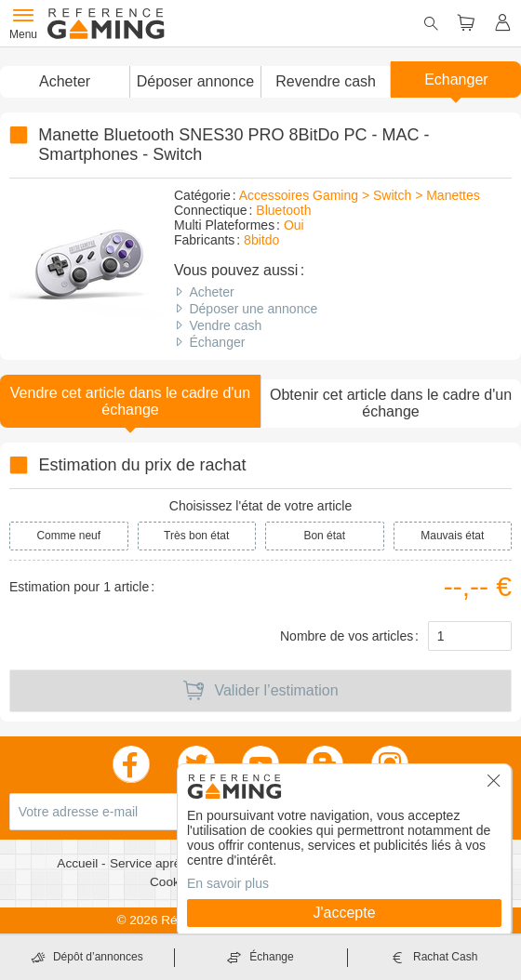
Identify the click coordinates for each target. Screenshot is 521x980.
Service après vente (167, 863)
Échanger (217, 342)
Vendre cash (225, 325)
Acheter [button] (65, 81)
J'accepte (344, 913)
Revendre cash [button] (326, 81)
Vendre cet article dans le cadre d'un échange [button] (130, 401)
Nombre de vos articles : (349, 636)
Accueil (79, 863)
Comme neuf (68, 536)
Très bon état (196, 536)
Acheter (211, 292)
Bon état (324, 536)
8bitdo (261, 240)
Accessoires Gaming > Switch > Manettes (360, 195)
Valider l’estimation (260, 691)
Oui (294, 225)
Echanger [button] (456, 79)
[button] (194, 82)
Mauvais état (452, 536)
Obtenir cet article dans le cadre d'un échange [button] (391, 403)
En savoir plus (228, 883)
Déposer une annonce (253, 309)
